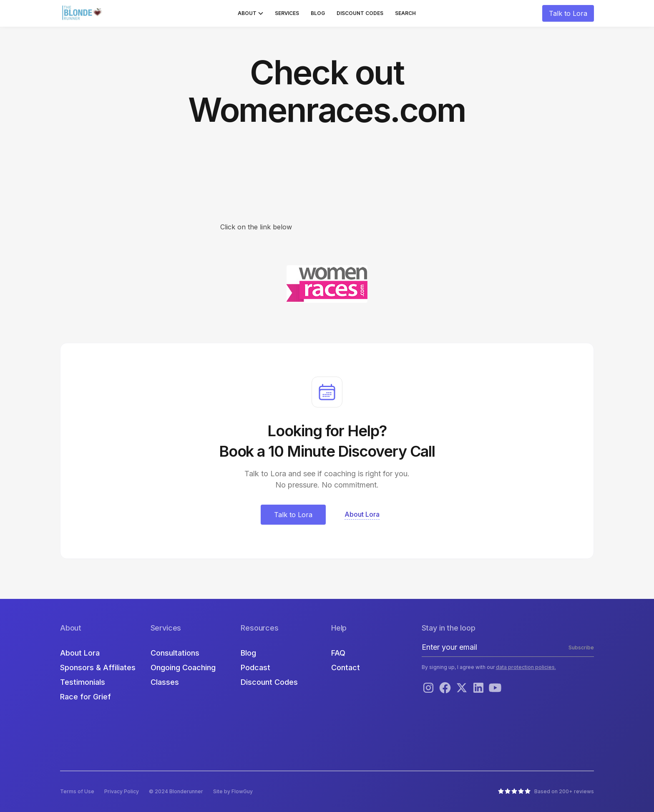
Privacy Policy (122, 791)
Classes (165, 682)
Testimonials (83, 682)
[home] (83, 13)
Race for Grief (86, 697)
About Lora (80, 653)
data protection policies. (526, 667)
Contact (346, 667)
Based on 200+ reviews (564, 791)
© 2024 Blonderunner (176, 791)
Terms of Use (77, 791)
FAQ (338, 653)
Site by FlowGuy (233, 791)
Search (405, 13)
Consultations (175, 653)
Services (287, 13)
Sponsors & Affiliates (98, 667)
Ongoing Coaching (183, 667)
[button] (250, 13)
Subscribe (581, 647)
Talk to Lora (568, 13)
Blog (318, 13)
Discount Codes (360, 13)
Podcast (255, 667)
